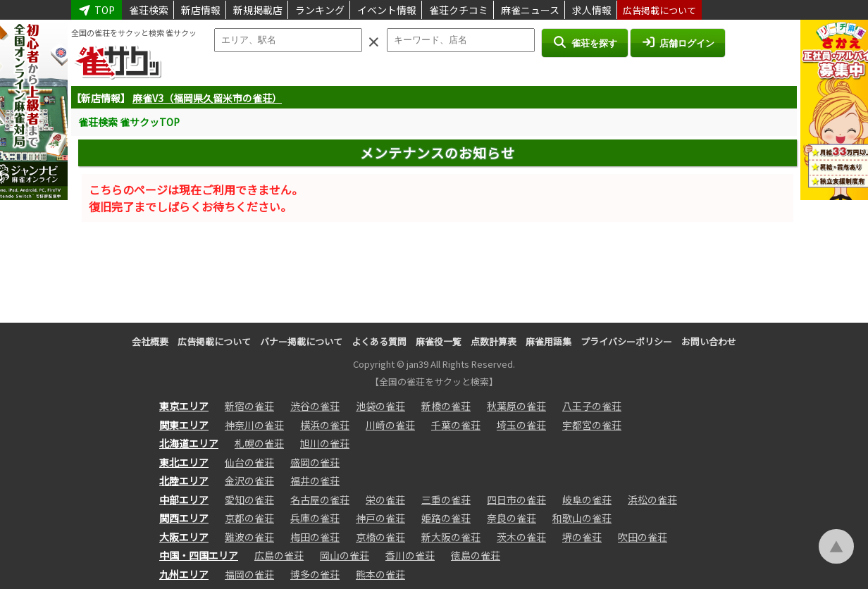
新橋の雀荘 (446, 406)
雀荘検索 (149, 10)
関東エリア (184, 425)
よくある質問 (379, 341)
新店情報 (201, 10)
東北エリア (184, 462)
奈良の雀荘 (512, 518)
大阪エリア (184, 537)
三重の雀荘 (446, 500)
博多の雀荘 (315, 574)
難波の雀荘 (249, 537)
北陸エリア (184, 480)
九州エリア (184, 574)
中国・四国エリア (199, 555)
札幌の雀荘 (259, 443)
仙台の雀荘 (249, 462)
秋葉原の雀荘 (516, 406)
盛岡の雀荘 (315, 462)
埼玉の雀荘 (521, 425)
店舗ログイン (678, 42)
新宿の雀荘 (249, 406)
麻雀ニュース (530, 10)
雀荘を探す (584, 42)
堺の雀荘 (582, 537)
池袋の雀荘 (380, 406)
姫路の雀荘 (446, 518)
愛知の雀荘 (249, 500)
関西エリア (184, 518)
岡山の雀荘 (345, 555)
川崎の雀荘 (390, 425)
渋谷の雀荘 (315, 406)
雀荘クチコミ (459, 10)
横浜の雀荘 (325, 425)
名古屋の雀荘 (320, 500)
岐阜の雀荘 (587, 500)
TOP (97, 10)
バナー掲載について (301, 341)
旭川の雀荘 (325, 443)
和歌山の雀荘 (582, 518)
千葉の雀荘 (456, 425)
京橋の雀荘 (380, 537)
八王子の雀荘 (592, 406)
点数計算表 (494, 341)
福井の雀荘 (315, 480)
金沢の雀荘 (249, 480)
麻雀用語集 (548, 341)
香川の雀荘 (410, 555)
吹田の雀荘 (643, 537)
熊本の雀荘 (380, 574)
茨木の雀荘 (521, 537)
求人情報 (592, 10)
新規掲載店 (258, 10)
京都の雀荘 (249, 518)
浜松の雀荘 (652, 500)
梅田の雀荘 (315, 537)
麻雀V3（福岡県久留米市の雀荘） (207, 98)
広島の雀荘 (279, 555)
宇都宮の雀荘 (592, 425)
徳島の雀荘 (476, 555)
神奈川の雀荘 (254, 425)
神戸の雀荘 (380, 518)
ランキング (320, 10)
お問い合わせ (709, 341)
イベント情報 (387, 10)
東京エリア (184, 406)
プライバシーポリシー (626, 341)
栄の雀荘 (385, 500)
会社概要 (150, 341)
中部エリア (184, 500)
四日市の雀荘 (516, 500)
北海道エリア (189, 443)
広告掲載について (659, 10)
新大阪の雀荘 (451, 537)
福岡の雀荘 (249, 574)
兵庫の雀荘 (315, 518)
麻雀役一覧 (439, 341)
